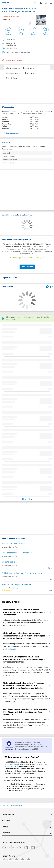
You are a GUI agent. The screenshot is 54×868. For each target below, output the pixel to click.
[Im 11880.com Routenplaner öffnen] (47, 286)
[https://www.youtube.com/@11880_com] (29, 861)
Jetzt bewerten (27, 267)
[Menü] (51, 3)
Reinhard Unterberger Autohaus (15, 584)
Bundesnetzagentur (12, 764)
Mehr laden (27, 499)
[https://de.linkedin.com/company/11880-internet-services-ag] (22, 861)
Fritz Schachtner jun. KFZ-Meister (16, 553)
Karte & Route (12, 78)
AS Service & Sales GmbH (12, 544)
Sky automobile (8, 562)
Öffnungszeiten (13, 68)
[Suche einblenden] (35, 3)
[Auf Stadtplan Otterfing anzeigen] (52, 287)
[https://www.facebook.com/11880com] (4, 861)
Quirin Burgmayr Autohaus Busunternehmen (21, 573)
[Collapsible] (50, 612)
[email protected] (9, 649)
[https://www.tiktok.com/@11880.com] (16, 861)
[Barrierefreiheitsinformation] (46, 3)
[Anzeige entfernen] (52, 860)
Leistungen (28, 68)
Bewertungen (31, 73)
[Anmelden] (41, 3)
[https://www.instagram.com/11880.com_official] (10, 861)
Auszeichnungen (13, 73)
